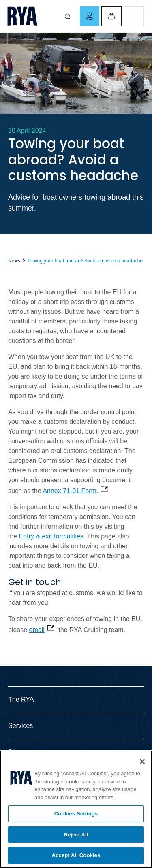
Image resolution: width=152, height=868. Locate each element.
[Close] (142, 762)
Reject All (76, 835)
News (14, 261)
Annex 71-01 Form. (70, 491)
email (37, 630)
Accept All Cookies (76, 855)
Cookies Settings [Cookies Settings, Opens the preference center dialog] (76, 814)
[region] (76, 809)
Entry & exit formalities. (52, 536)
